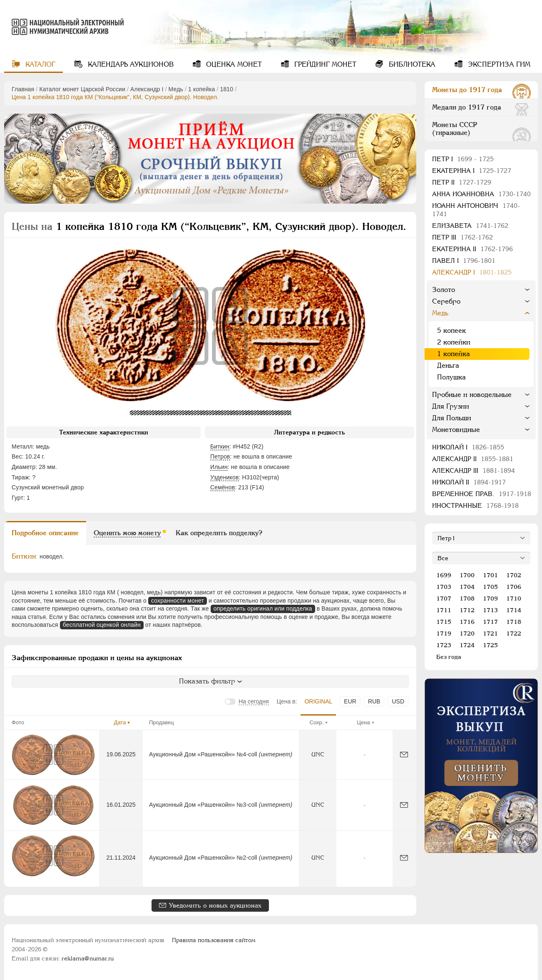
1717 (490, 622)
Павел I (464, 261)
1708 (467, 598)
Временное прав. (482, 494)
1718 (514, 622)
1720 (467, 633)
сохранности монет (178, 601)
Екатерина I (472, 171)
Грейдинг (324, 64)
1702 (514, 575)
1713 (490, 610)
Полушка (451, 377)
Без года (449, 657)
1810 (227, 89)
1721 (490, 633)
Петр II (462, 182)
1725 (490, 645)
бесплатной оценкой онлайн (102, 625)
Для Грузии (451, 406)
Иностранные (475, 505)
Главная (23, 89)
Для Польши (452, 418)
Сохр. (317, 722)
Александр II (473, 459)
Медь (176, 89)
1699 (444, 575)
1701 (490, 575)
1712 (467, 610)
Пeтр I (463, 159)
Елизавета (470, 226)
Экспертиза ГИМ (498, 64)
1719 (444, 633)
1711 (444, 610)
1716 (467, 622)
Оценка (233, 64)
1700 (467, 575)
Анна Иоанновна (481, 194)
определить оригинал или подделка (263, 608)
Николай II (469, 482)
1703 (444, 587)
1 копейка (201, 89)
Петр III (462, 237)
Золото (444, 290)
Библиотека (411, 64)
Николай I (468, 447)
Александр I (147, 89)
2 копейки (454, 342)
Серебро (446, 301)
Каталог (39, 64)
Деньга (448, 365)
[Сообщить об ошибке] (404, 754)
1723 (444, 645)
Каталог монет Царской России (82, 89)
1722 (514, 633)
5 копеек (451, 330)
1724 (467, 645)
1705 (490, 587)
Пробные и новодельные (472, 395)
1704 (467, 587)
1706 (514, 587)
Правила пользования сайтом (214, 940)
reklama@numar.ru (88, 958)
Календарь (130, 64)
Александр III (474, 470)
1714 (514, 610)
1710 (514, 598)
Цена (363, 722)
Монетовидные (456, 430)
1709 (490, 598)
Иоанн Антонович (476, 210)
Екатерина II (472, 249)
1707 (444, 598)
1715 (444, 622)
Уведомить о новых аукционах (215, 905)
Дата (120, 722)
